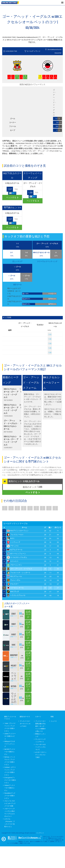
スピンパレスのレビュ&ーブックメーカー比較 (10, 803)
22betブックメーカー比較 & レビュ (10, 736)
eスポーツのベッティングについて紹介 (41, 755)
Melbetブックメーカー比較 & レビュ (10, 788)
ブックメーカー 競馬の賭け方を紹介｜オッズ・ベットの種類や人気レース (40, 726)
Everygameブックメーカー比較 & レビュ (10, 780)
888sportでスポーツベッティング (10, 744)
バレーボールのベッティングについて (40, 747)
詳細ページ (14, 616)
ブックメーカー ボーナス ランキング (25, 724)
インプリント (40, 833)
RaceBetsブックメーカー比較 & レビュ (10, 796)
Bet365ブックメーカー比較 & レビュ (10, 752)
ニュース (54, 721)
